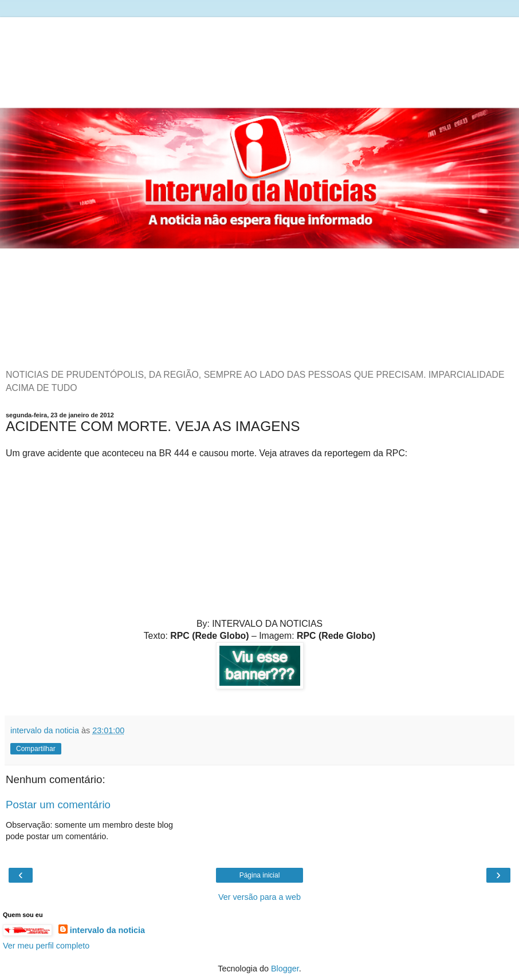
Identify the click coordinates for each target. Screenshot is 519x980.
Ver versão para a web (259, 897)
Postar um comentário (58, 805)
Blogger (285, 969)
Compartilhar (36, 749)
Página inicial (260, 875)
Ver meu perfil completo (46, 946)
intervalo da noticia (107, 930)
